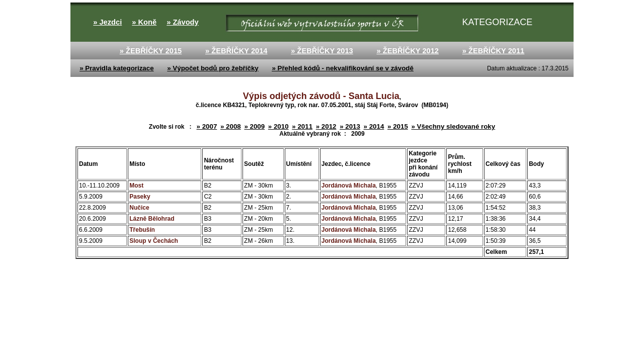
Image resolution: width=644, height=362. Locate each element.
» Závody (183, 22)
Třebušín (142, 230)
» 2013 (350, 126)
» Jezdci (107, 22)
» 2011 (302, 126)
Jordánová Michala (349, 186)
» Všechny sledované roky (453, 126)
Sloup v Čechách (154, 241)
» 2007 (207, 126)
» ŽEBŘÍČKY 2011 (494, 51)
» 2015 (398, 126)
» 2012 (326, 126)
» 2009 (254, 126)
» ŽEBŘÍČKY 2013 (322, 51)
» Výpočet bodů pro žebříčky (213, 68)
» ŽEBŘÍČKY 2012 (408, 51)
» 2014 (374, 126)
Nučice (139, 208)
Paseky (140, 197)
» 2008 (231, 126)
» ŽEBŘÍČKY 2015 (151, 51)
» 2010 (278, 126)
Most (136, 186)
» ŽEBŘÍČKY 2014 (236, 51)
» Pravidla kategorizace (116, 68)
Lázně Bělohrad (152, 219)
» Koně (144, 22)
